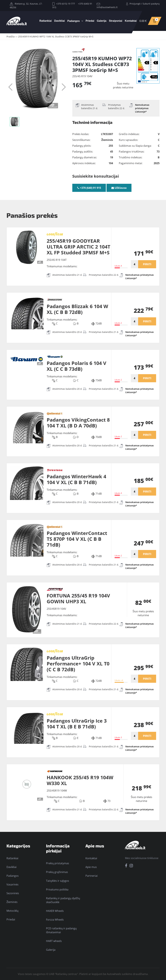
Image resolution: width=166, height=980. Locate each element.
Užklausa (119, 188)
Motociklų (12, 911)
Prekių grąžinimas (57, 872)
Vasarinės (12, 884)
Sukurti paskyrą (151, 4)
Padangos (74, 21)
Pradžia (11, 37)
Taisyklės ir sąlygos (58, 881)
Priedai (90, 21)
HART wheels (54, 941)
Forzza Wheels (55, 920)
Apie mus (91, 867)
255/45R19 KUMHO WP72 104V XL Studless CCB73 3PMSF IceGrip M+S (56, 37)
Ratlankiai (46, 21)
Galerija (102, 21)
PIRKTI (147, 264)
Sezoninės (13, 893)
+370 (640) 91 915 (89, 188)
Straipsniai (116, 21)
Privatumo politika (57, 889)
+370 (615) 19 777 (64, 4)
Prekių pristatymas (58, 863)
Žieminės (12, 902)
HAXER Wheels (55, 911)
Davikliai (60, 21)
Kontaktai (131, 21)
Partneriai (92, 876)
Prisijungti (135, 4)
